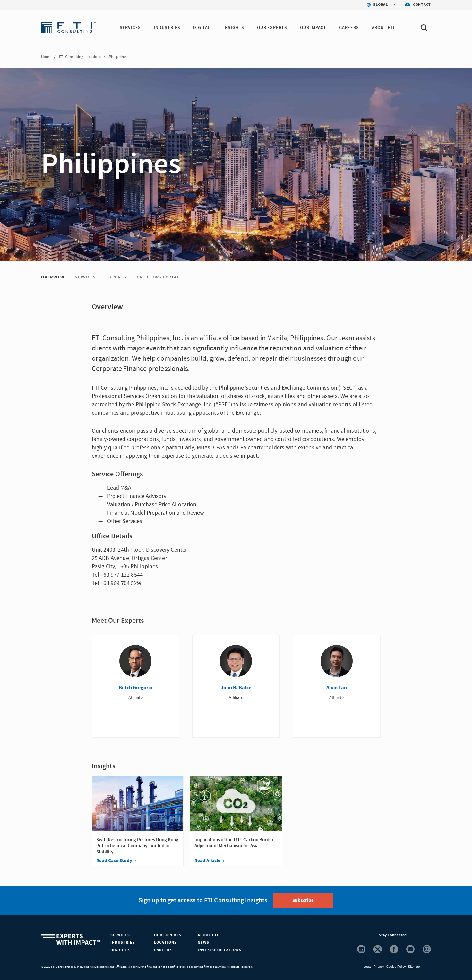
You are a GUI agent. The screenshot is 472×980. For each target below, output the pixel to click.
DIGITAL (202, 28)
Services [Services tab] (85, 277)
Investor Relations (219, 950)
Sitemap (414, 967)
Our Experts (168, 935)
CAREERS (349, 28)
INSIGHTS (234, 28)
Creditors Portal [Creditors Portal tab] (158, 277)
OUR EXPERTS (272, 28)
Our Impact (313, 28)
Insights (120, 950)
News (203, 943)
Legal (367, 967)
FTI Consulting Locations (80, 57)
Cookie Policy (396, 967)
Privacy (379, 967)
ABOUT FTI (383, 28)
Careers (163, 950)
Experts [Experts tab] (116, 277)
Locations (165, 943)
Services (120, 935)
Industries (123, 943)
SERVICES (130, 28)
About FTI (208, 935)
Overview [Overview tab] (53, 277)
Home (46, 57)
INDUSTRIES (167, 28)
